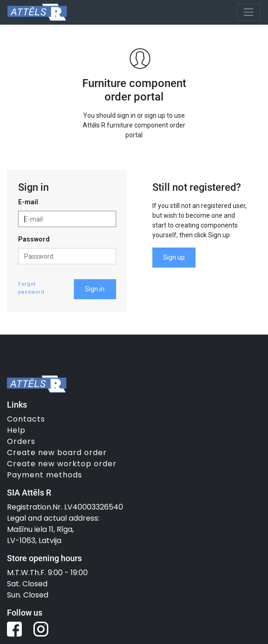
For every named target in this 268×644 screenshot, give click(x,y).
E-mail (28, 202)
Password (34, 239)
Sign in (95, 289)
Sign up (174, 257)
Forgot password (31, 288)
